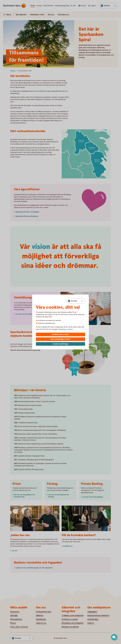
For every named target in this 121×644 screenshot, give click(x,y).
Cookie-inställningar (61, 344)
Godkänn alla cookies (60, 335)
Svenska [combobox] (74, 301)
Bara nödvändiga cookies (60, 339)
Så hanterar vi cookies (66, 329)
